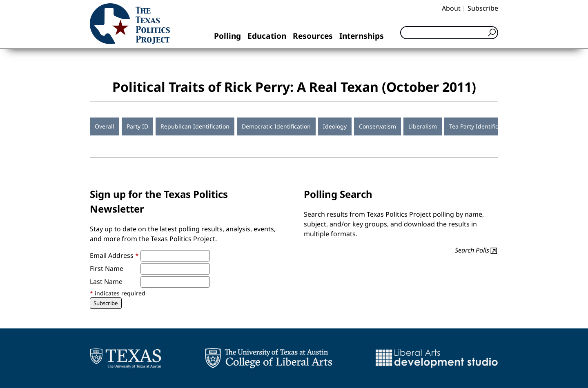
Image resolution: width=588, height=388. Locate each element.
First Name (107, 268)
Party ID (137, 126)
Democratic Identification (276, 126)
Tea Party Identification (481, 126)
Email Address (114, 255)
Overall (105, 126)
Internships (362, 36)
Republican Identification (195, 126)
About (451, 8)
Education (267, 36)
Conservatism (378, 126)
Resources (313, 36)
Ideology (335, 126)
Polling (227, 36)
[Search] (449, 33)
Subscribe (483, 8)
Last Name (106, 282)
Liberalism (423, 126)
